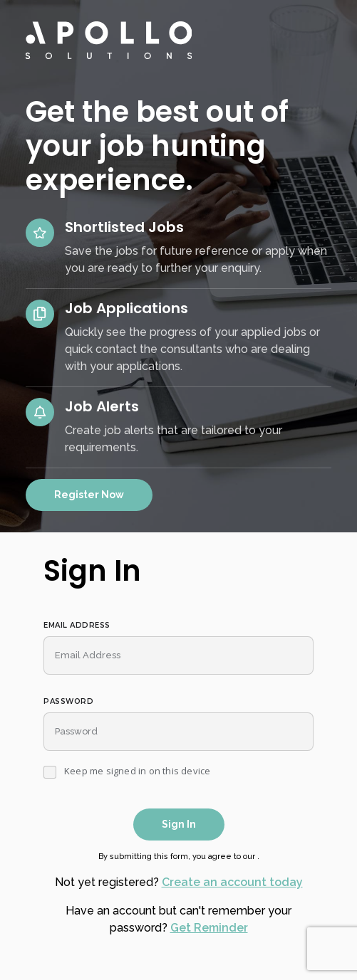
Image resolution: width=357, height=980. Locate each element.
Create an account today (232, 882)
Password (68, 701)
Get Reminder (209, 928)
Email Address (77, 625)
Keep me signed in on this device (137, 771)
